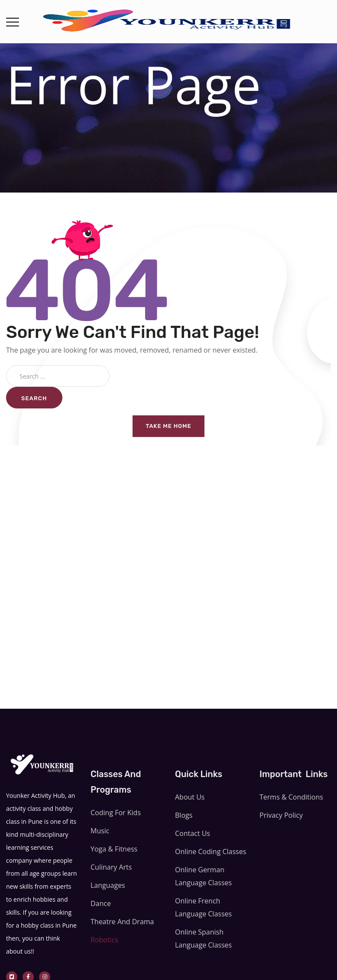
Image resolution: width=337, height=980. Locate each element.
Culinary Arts (111, 867)
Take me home (169, 426)
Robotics (104, 940)
